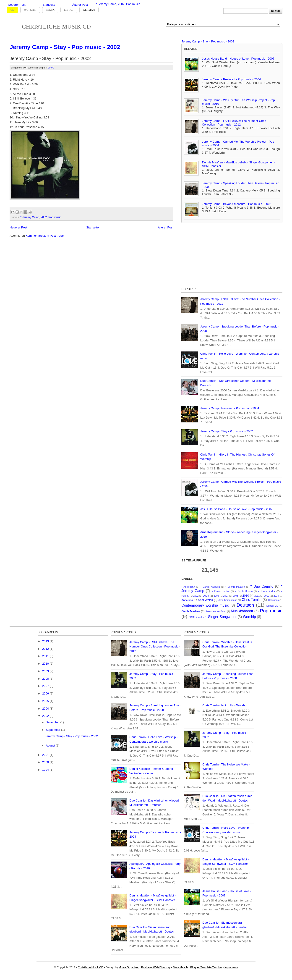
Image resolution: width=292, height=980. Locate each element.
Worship (30, 10)
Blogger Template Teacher (206, 967)
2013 (276, 596)
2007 (226, 596)
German (89, 10)
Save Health (180, 967)
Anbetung (187, 600)
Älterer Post (80, 5)
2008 (236, 596)
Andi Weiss (205, 600)
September (53, 730)
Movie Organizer (129, 967)
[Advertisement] (216, 254)
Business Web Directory (156, 967)
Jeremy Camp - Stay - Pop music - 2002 (65, 47)
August (51, 745)
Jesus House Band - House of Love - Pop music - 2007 (238, 59)
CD (12, 10)
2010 (246, 596)
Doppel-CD (272, 606)
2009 (46, 671)
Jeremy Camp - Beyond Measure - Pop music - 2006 (236, 204)
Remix (50, 10)
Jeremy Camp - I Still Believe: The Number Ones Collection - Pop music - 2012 (234, 123)
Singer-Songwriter (222, 617)
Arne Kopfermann (228, 600)
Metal (69, 10)
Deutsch (245, 605)
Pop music (133, 4)
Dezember (53, 722)
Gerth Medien (190, 611)
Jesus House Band (216, 612)
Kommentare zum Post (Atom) (46, 236)
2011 (257, 596)
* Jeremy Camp (106, 4)
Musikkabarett (242, 611)
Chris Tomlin (252, 600)
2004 (206, 596)
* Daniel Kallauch (210, 587)
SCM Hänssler (196, 617)
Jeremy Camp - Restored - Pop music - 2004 (231, 79)
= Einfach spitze (221, 591)
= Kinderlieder (267, 591)
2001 (46, 755)
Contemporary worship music (205, 605)
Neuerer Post (17, 5)
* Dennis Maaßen (235, 587)
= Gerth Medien (244, 591)
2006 (216, 596)
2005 (46, 701)
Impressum (231, 967)
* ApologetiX (188, 587)
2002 (121, 4)
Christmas (273, 600)
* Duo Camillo (262, 586)
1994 (46, 770)
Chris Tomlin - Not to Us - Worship (225, 705)
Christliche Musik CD (56, 27)
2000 (46, 762)
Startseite (49, 5)
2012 (267, 596)
